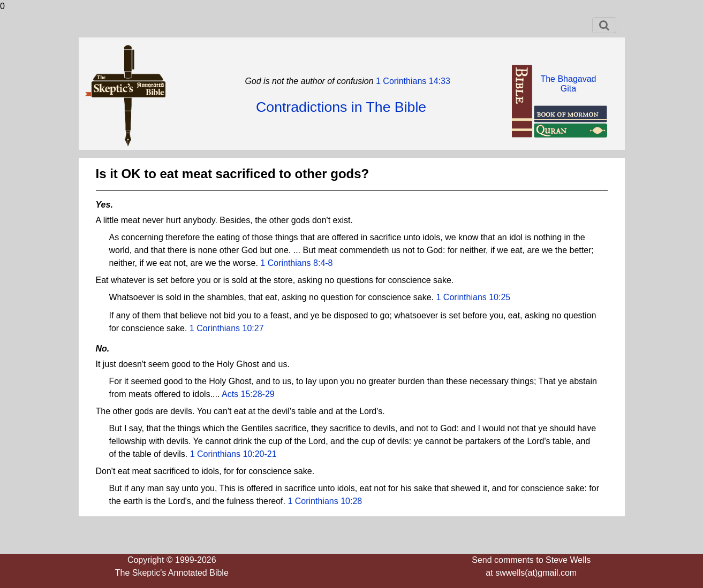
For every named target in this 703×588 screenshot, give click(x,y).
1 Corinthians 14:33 (412, 81)
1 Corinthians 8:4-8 (296, 263)
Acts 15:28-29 (248, 394)
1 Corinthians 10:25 (474, 297)
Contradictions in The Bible (341, 107)
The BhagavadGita (568, 84)
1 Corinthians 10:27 (227, 328)
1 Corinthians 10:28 (325, 501)
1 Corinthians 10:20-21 (233, 454)
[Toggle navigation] (604, 25)
